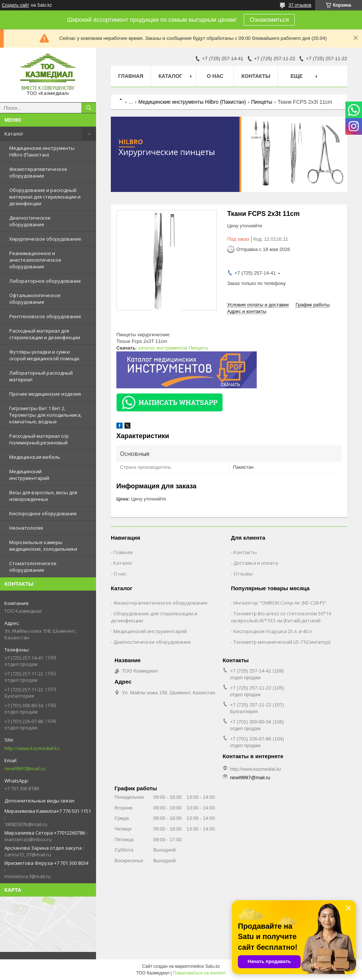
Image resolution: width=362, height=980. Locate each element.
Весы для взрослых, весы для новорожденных (43, 496)
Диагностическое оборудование (30, 221)
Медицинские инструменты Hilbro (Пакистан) (42, 151)
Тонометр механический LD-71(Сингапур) (282, 642)
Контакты (256, 76)
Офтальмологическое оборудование (35, 299)
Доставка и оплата (256, 563)
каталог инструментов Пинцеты (173, 348)
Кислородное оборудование (43, 513)
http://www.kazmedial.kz (32, 748)
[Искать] (89, 108)
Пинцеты (262, 102)
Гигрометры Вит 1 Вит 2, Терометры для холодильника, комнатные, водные (45, 415)
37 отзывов (300, 5)
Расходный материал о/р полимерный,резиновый (39, 439)
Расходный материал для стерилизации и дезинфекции (45, 334)
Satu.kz (212, 966)
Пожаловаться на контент (199, 973)
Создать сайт (16, 5)
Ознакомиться (269, 20)
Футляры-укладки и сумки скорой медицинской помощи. (45, 355)
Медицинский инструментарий (29, 475)
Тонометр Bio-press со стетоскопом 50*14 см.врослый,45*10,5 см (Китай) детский (281, 617)
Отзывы (243, 574)
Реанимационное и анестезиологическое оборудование (35, 260)
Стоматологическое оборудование (33, 567)
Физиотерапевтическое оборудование (38, 172)
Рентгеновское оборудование (45, 316)
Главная (131, 76)
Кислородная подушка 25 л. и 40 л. (273, 631)
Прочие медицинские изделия (45, 394)
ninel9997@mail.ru (25, 768)
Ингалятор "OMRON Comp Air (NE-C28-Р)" (280, 603)
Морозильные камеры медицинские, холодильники (43, 546)
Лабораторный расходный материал (41, 376)
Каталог (14, 134)
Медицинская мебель (35, 457)
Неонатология (26, 528)
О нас (215, 76)
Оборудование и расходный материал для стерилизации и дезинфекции (45, 197)
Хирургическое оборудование (45, 239)
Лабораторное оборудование (45, 281)
